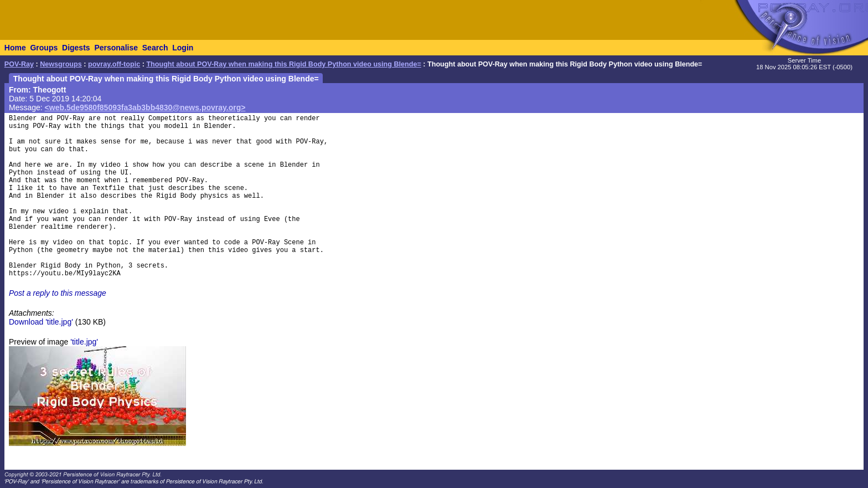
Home (15, 48)
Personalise (116, 48)
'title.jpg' (84, 342)
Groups (44, 48)
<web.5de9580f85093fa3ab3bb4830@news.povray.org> (145, 107)
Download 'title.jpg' (41, 322)
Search (155, 48)
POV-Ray (19, 64)
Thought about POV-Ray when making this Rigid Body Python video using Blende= (283, 64)
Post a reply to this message (58, 293)
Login (183, 48)
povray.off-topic (114, 64)
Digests (76, 48)
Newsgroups (61, 64)
